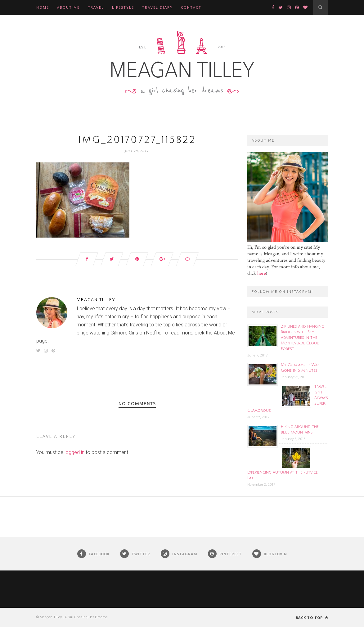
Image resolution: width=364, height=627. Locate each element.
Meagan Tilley (96, 300)
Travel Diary (157, 7)
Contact (191, 7)
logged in (74, 452)
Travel (96, 7)
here (262, 273)
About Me (68, 7)
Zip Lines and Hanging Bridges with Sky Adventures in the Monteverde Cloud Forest (303, 338)
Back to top (312, 618)
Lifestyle (123, 7)
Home (43, 7)
